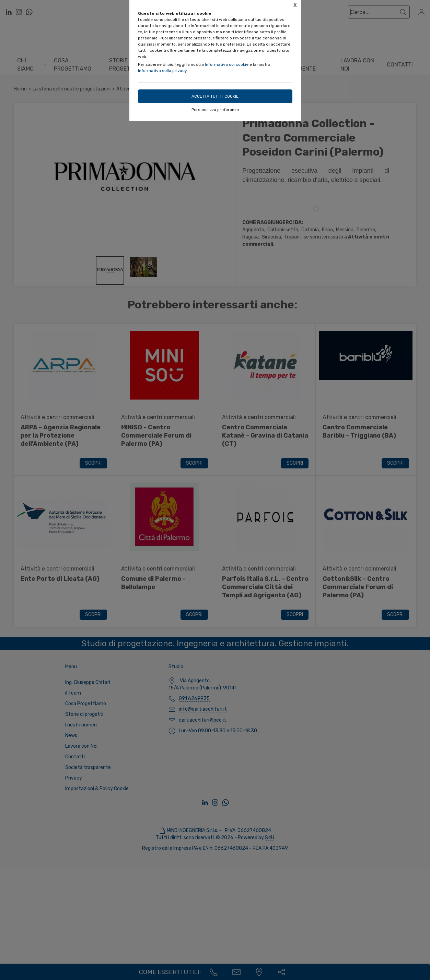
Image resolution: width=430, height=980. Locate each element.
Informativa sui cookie (227, 64)
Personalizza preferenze (215, 110)
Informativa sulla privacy (162, 71)
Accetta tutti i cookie (215, 96)
